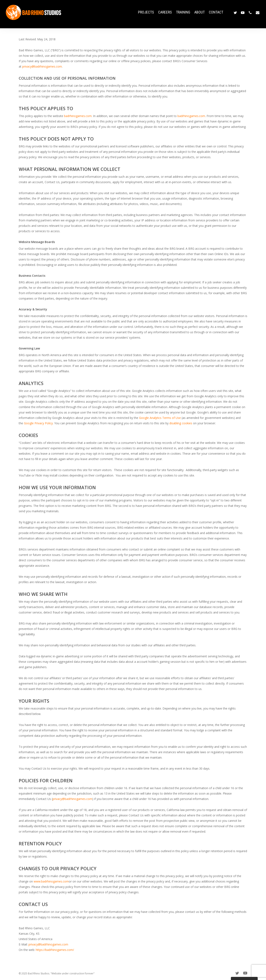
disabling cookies (181, 423)
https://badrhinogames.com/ (55, 950)
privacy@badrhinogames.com (42, 66)
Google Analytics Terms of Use (160, 418)
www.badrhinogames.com (51, 881)
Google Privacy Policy (38, 423)
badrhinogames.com (78, 116)
